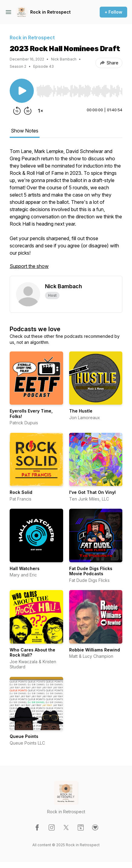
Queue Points (24, 736)
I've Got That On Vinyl (92, 492)
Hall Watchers (25, 568)
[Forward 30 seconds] (28, 111)
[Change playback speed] (40, 111)
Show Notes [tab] (25, 131)
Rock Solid (21, 492)
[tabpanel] (66, 212)
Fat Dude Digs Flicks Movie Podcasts (91, 571)
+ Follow (113, 12)
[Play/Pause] (22, 91)
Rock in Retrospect (50, 12)
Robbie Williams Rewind (95, 650)
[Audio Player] (79, 89)
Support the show (29, 266)
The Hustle (81, 411)
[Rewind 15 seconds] (17, 111)
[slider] (79, 91)
